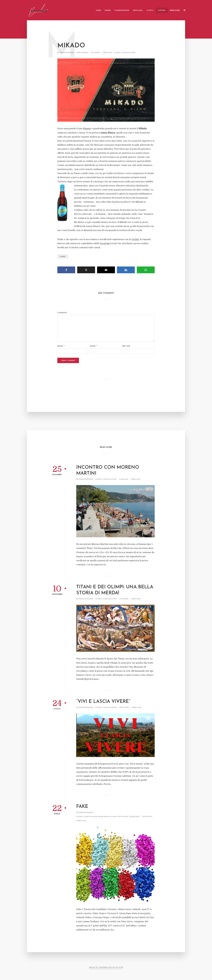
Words (108, 10)
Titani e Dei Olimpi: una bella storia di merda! (115, 590)
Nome (61, 346)
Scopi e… (151, 10)
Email (93, 346)
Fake (82, 807)
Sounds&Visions (122, 10)
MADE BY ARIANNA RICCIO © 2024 (106, 967)
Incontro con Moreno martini (108, 471)
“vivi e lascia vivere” (103, 702)
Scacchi (125, 816)
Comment (62, 313)
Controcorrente (129, 52)
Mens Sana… (138, 10)
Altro (119, 52)
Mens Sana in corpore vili (110, 816)
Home (98, 10)
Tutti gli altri (134, 816)
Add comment (82, 52)
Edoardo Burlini (67, 52)
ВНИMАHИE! (175, 10)
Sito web (126, 346)
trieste (63, 256)
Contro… (162, 10)
